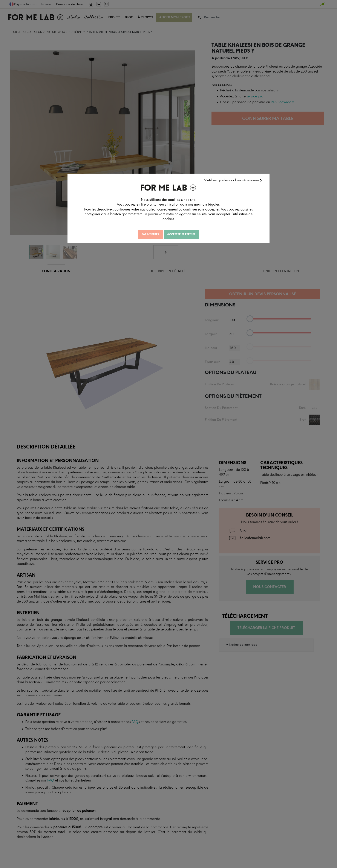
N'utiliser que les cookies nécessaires (233, 180)
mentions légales (207, 205)
